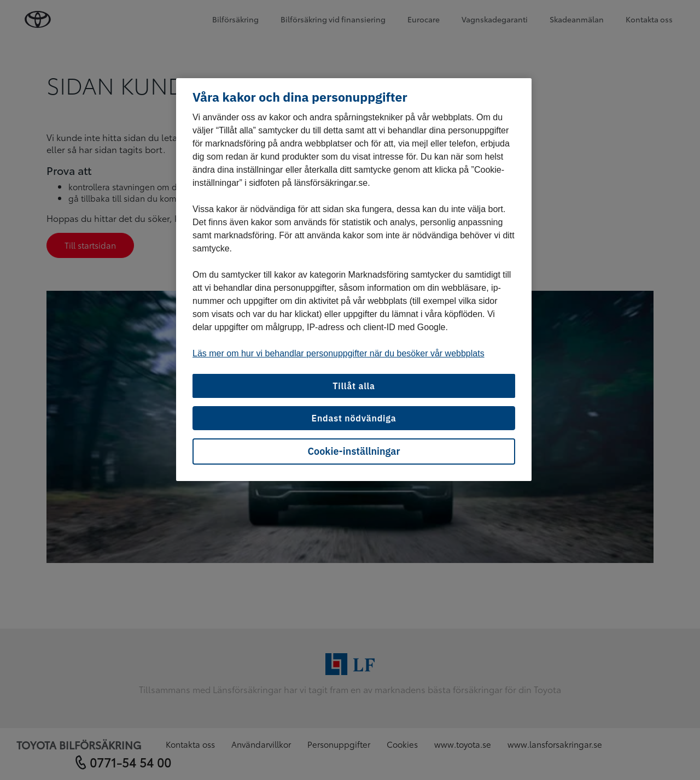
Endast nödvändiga (354, 418)
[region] (354, 280)
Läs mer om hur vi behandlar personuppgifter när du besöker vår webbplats (339, 353)
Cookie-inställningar (354, 451)
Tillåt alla (354, 386)
